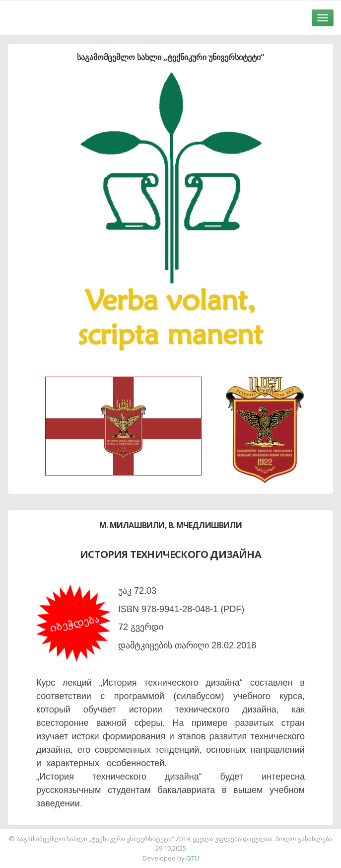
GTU (193, 858)
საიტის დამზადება (200, 834)
